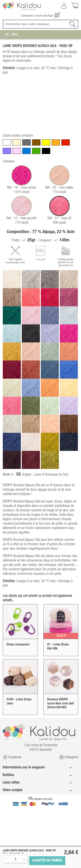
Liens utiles (11, 783)
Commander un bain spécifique (41, 16)
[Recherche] (40, 24)
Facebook (12, 757)
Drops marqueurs (18, 644)
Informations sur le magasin (24, 767)
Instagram (69, 757)
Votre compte (13, 790)
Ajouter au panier (47, 861)
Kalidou (8, 775)
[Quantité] (15, 859)
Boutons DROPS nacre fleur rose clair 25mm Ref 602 (61, 703)
